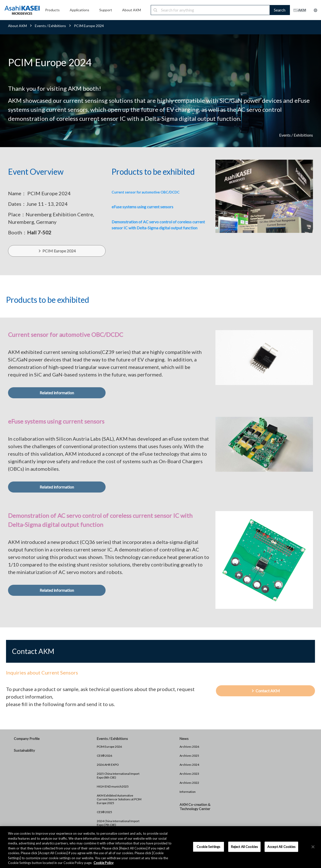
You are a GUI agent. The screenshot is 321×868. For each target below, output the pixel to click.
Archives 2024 (189, 765)
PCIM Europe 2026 (109, 747)
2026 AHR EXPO (108, 765)
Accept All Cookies (281, 846)
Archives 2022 (189, 783)
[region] (160, 847)
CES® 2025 (104, 812)
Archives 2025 (189, 756)
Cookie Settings (208, 846)
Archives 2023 (189, 774)
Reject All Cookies (244, 846)
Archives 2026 (189, 747)
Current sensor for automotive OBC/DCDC (146, 192)
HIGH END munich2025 (113, 786)
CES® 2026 (104, 756)
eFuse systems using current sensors (142, 207)
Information (188, 792)
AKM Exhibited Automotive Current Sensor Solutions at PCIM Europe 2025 (119, 799)
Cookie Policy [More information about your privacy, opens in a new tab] (104, 863)
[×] (313, 847)
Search (280, 10)
